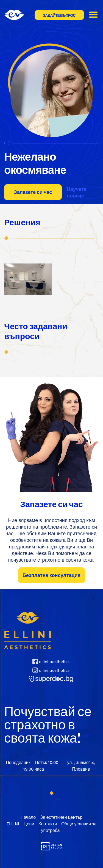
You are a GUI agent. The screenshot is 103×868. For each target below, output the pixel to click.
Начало (28, 817)
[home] (17, 15)
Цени (29, 824)
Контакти (48, 824)
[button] (93, 15)
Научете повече (77, 192)
